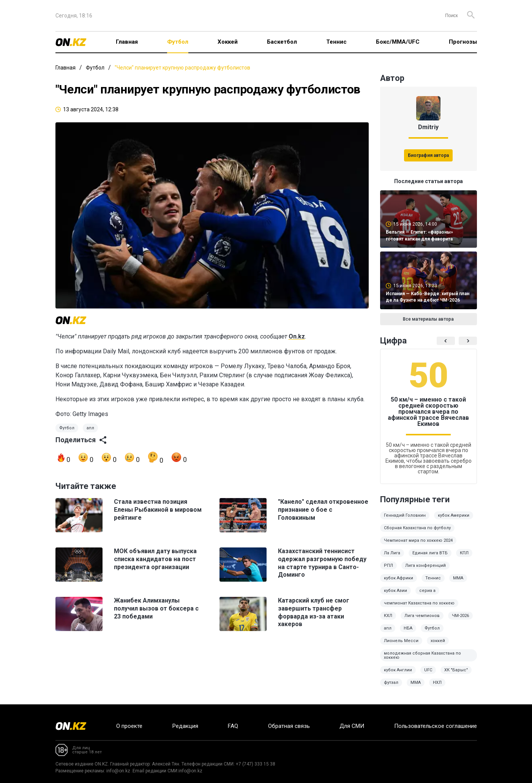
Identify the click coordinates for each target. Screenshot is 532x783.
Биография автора (428, 155)
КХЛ (388, 616)
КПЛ (464, 553)
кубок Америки (454, 515)
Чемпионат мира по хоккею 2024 (418, 540)
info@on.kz (118, 771)
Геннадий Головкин (405, 515)
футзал (391, 683)
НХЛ (437, 683)
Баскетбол (282, 42)
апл (90, 428)
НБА (408, 628)
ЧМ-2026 (460, 616)
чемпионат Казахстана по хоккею (419, 603)
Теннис (336, 42)
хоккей (438, 641)
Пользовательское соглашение (436, 726)
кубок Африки (399, 578)
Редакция (185, 726)
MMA (416, 683)
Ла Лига (392, 553)
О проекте (129, 726)
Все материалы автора (428, 319)
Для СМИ (352, 726)
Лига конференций (425, 565)
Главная (127, 42)
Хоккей (228, 42)
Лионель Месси (401, 641)
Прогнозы (463, 42)
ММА (458, 578)
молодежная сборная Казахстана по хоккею (422, 655)
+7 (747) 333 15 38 (256, 764)
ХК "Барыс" (456, 670)
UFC (428, 670)
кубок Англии (398, 670)
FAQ (233, 726)
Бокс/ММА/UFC (398, 42)
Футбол (178, 42)
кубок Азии (395, 591)
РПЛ (388, 565)
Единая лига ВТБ (430, 553)
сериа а (427, 591)
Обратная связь (289, 726)
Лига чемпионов (422, 616)
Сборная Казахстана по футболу (417, 528)
